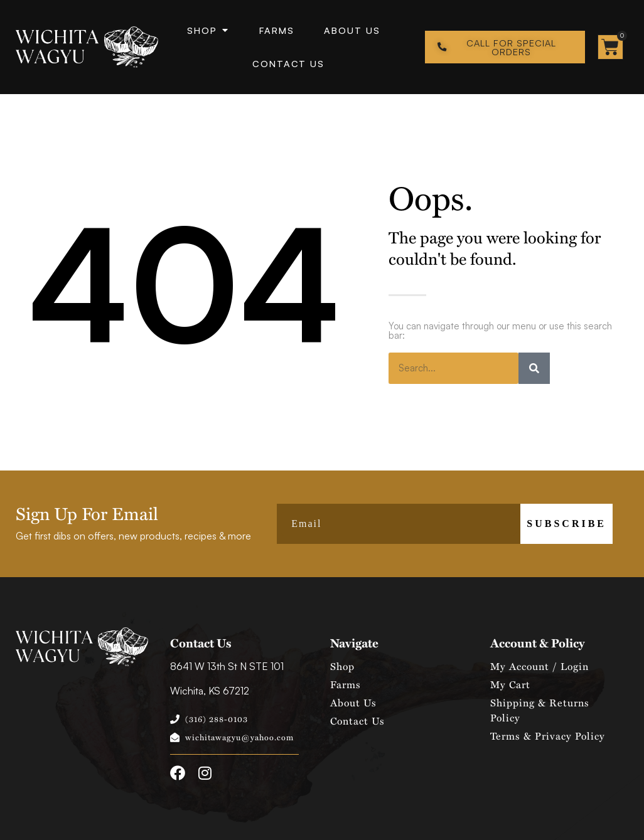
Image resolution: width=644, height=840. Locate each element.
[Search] (534, 368)
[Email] (399, 524)
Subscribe (566, 524)
